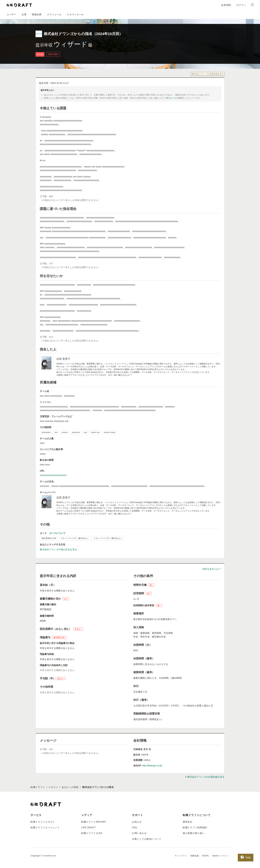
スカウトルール (75, 14)
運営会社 (188, 822)
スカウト (53, 787)
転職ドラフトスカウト (43, 822)
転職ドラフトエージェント (45, 827)
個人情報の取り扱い (194, 833)
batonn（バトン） (221, 856)
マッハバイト (181, 856)
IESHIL (206, 856)
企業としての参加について (147, 839)
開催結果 (37, 14)
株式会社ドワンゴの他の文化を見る (58, 549)
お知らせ (137, 822)
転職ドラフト (38, 787)
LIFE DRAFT (88, 827)
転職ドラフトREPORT (94, 822)
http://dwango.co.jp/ (152, 766)
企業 (24, 14)
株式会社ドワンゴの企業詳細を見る (208, 74)
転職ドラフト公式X (92, 833)
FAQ (134, 827)
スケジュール (54, 14)
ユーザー (12, 14)
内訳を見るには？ (212, 569)
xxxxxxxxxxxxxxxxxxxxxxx (53, 475)
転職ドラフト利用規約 (195, 827)
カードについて (57, 533)
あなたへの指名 (70, 787)
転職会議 (195, 856)
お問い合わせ (139, 833)
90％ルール (171, 98)
